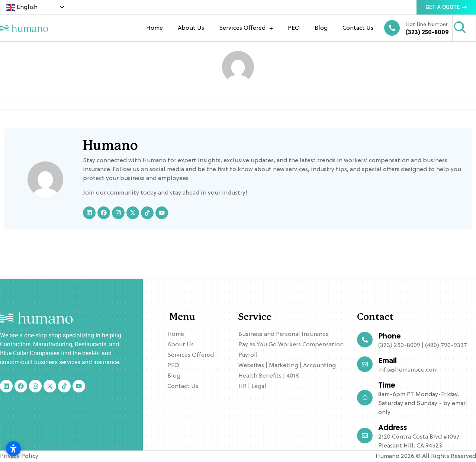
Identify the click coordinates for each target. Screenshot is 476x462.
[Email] (365, 364)
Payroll (248, 355)
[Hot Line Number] (392, 28)
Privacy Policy (19, 456)
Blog (321, 28)
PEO (294, 28)
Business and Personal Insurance (284, 334)
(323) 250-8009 (427, 33)
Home (155, 28)
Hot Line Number (427, 25)
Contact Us (358, 28)
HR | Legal (252, 386)
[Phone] (365, 340)
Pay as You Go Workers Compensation (291, 345)
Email (387, 361)
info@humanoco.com (408, 370)
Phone (390, 337)
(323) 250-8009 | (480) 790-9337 (423, 346)
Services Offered (246, 28)
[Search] (460, 28)
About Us (191, 28)
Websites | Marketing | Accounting (287, 366)
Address (393, 428)
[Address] (365, 436)
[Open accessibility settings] (13, 449)
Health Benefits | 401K (269, 376)
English (22, 7)
